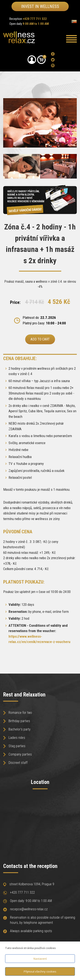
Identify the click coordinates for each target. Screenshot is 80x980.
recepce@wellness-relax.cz (29, 911)
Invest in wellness (40, 6)
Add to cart (40, 339)
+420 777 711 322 (22, 894)
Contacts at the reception (30, 866)
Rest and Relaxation (24, 695)
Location (40, 782)
